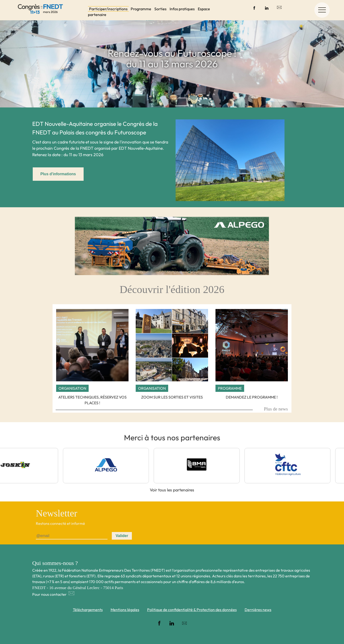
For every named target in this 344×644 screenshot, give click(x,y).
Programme (141, 9)
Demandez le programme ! (252, 397)
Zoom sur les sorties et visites (172, 397)
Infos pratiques (182, 9)
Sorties (160, 9)
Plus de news (276, 409)
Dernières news (258, 610)
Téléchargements (88, 610)
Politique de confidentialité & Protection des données (192, 610)
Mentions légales (125, 610)
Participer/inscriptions (108, 9)
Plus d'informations (58, 174)
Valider (122, 536)
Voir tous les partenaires (172, 490)
